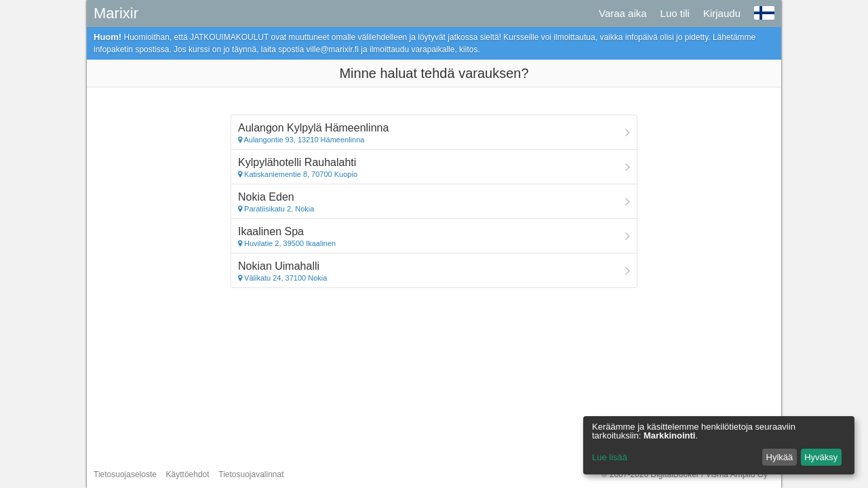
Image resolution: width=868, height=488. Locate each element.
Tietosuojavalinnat (251, 474)
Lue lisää (610, 457)
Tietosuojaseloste (125, 474)
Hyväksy (821, 457)
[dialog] (719, 445)
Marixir (116, 13)
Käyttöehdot (188, 474)
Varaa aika (623, 13)
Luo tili (675, 13)
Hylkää (780, 457)
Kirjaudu (722, 13)
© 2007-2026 (685, 474)
